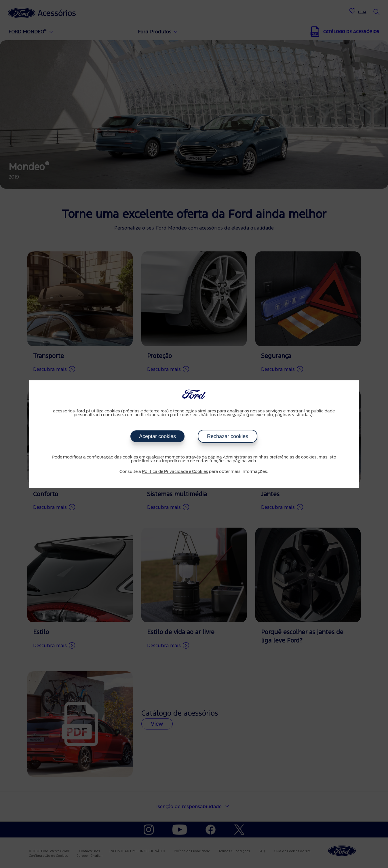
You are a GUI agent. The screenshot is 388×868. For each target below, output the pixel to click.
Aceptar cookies (157, 436)
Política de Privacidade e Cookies (175, 472)
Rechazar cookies (228, 436)
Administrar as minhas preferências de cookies (270, 457)
